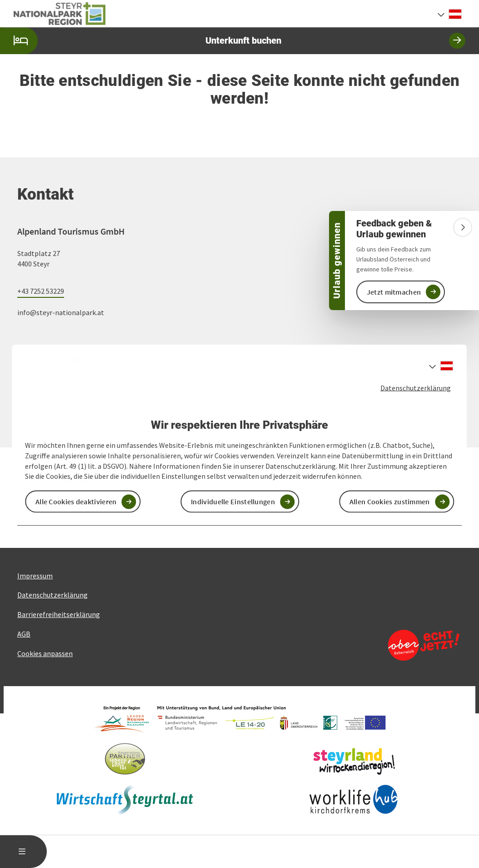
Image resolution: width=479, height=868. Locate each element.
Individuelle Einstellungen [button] (233, 502)
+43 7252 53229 (41, 291)
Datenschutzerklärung (416, 387)
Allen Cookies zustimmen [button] (390, 502)
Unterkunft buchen (233, 41)
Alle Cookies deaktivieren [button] (76, 502)
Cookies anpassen (45, 653)
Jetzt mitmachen (394, 292)
